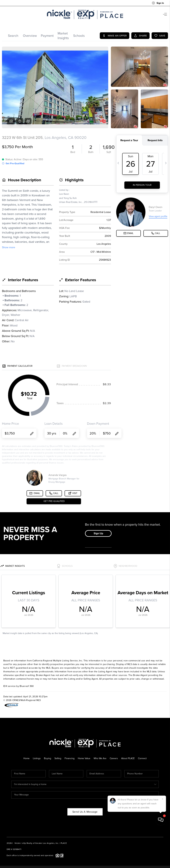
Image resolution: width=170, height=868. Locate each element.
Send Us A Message (85, 812)
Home (26, 758)
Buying (48, 758)
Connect (142, 758)
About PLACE (128, 758)
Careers (114, 758)
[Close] (163, 838)
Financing (70, 758)
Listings (37, 758)
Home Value (84, 758)
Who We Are (100, 758)
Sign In (158, 3)
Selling (58, 758)
